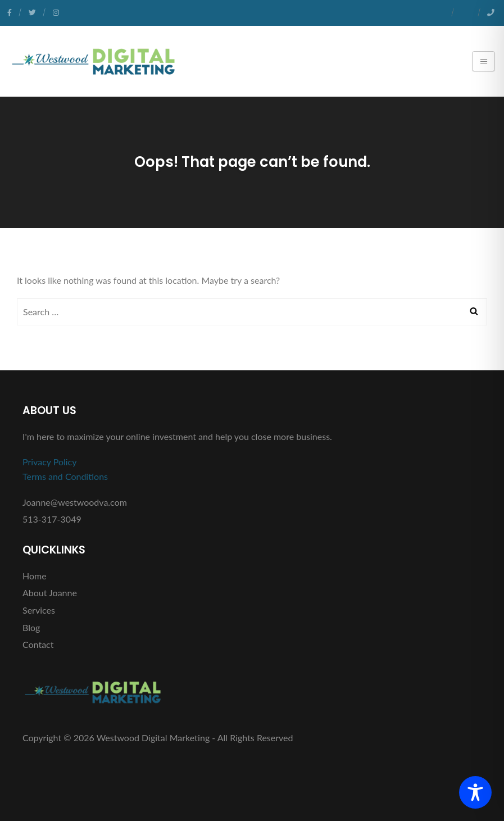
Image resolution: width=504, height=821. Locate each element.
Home (35, 576)
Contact (38, 644)
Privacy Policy (50, 462)
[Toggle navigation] (483, 61)
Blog (31, 627)
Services (39, 610)
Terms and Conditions (65, 476)
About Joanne (50, 593)
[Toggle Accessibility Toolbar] (475, 792)
